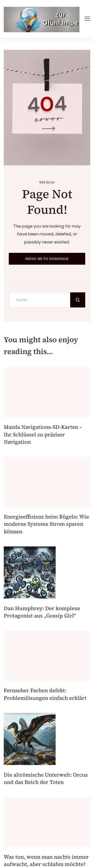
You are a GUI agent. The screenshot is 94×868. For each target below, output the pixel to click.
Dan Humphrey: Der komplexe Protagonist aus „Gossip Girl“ (42, 612)
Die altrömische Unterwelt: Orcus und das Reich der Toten (46, 778)
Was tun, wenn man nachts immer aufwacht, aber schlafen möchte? (46, 860)
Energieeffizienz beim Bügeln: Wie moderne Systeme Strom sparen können (46, 524)
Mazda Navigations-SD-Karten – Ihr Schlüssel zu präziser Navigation (43, 434)
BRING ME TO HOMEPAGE (47, 259)
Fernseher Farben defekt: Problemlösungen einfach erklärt (45, 694)
